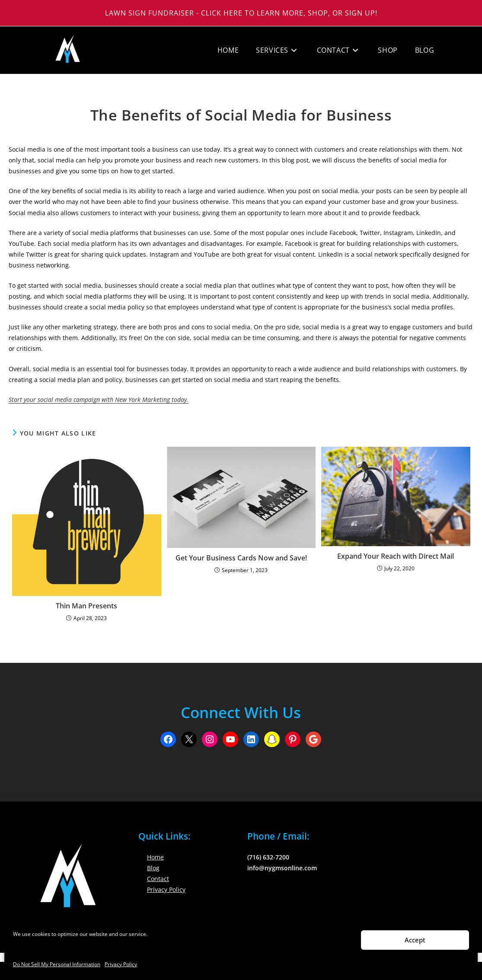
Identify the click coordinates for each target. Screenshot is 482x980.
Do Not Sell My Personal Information (57, 964)
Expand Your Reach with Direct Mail (396, 556)
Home (155, 857)
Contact (158, 879)
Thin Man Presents (86, 606)
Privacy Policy (121, 964)
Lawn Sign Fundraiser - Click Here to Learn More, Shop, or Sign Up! (241, 13)
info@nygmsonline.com (282, 868)
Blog (153, 868)
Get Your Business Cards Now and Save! (241, 558)
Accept (415, 940)
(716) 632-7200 (268, 857)
